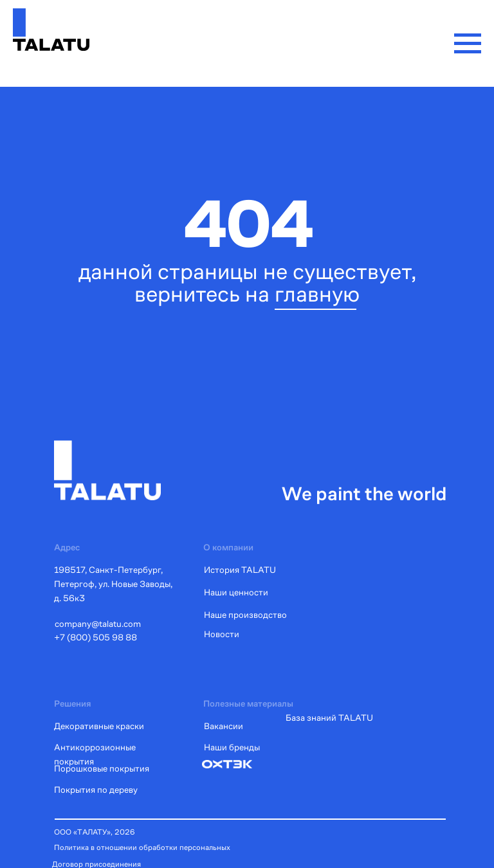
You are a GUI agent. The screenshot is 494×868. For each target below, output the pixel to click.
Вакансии (224, 726)
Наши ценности (236, 592)
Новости (222, 634)
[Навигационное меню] (468, 44)
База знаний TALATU (329, 718)
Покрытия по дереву (96, 790)
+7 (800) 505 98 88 (96, 637)
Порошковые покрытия (102, 768)
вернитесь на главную (247, 294)
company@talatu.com (98, 624)
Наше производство (245, 615)
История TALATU (240, 570)
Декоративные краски (99, 726)
